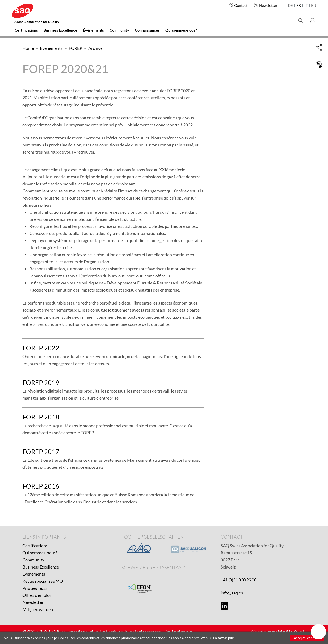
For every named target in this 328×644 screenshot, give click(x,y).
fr (299, 6)
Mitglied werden (38, 609)
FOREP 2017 (41, 452)
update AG (282, 631)
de (290, 6)
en (314, 6)
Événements (34, 574)
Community (33, 560)
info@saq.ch (232, 593)
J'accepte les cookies (307, 638)
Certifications (35, 546)
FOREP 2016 (41, 486)
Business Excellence (41, 567)
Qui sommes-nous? (40, 553)
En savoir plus (224, 638)
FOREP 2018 (41, 417)
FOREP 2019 (41, 383)
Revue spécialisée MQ (43, 581)
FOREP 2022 (41, 348)
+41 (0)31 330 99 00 (239, 580)
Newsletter (33, 602)
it (306, 6)
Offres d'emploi (37, 595)
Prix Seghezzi (35, 588)
